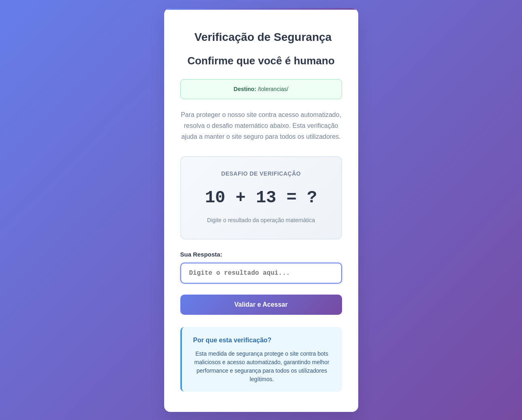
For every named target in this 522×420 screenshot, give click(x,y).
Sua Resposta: (201, 254)
